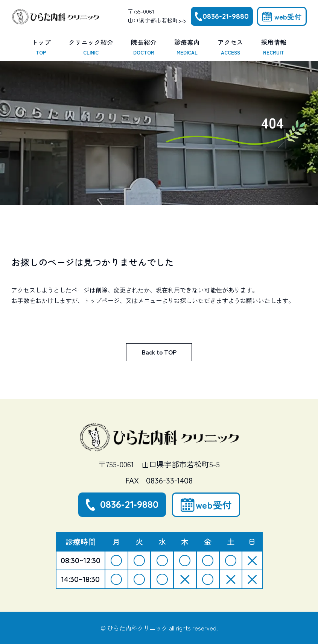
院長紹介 (144, 47)
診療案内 (187, 47)
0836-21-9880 (226, 16)
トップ (41, 47)
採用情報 (274, 47)
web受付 (288, 16)
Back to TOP (159, 352)
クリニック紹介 (91, 47)
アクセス (230, 47)
